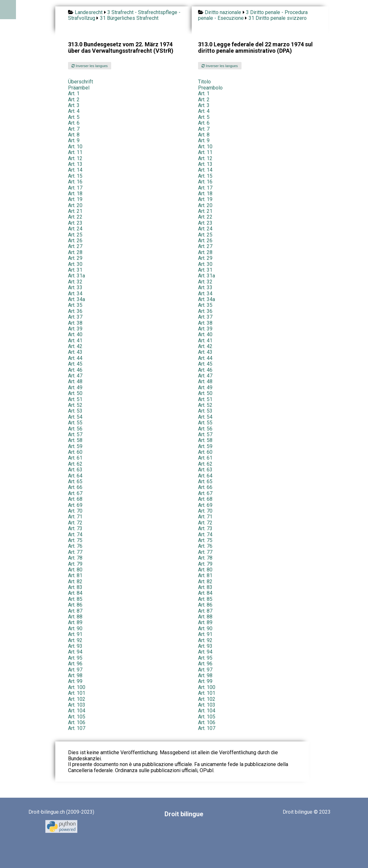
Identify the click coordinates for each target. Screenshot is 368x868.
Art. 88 (75, 617)
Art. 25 (75, 235)
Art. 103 (77, 705)
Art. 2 (74, 100)
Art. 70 (75, 511)
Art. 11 (75, 152)
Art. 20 (75, 205)
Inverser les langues (90, 66)
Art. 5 (74, 117)
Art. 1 (74, 93)
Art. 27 (75, 246)
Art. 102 (77, 699)
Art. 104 (77, 711)
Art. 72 (75, 523)
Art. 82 (75, 581)
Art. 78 (75, 558)
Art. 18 (75, 194)
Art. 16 (75, 182)
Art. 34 (75, 294)
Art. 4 (74, 111)
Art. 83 (75, 587)
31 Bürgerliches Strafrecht (129, 18)
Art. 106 (77, 722)
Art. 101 (77, 693)
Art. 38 (75, 323)
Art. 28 (75, 252)
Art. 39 (75, 329)
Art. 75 (75, 540)
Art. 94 (75, 652)
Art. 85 (75, 599)
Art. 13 (75, 164)
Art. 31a (77, 276)
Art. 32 (75, 282)
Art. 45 (75, 364)
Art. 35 (75, 305)
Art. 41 (75, 341)
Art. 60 (75, 452)
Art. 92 (75, 640)
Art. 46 (75, 370)
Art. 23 (75, 223)
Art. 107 (77, 728)
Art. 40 (75, 334)
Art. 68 (75, 499)
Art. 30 (75, 264)
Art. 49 (75, 387)
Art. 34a (77, 299)
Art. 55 (75, 423)
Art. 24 (75, 229)
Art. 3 (74, 105)
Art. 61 (75, 458)
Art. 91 (75, 634)
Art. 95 (75, 658)
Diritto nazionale (223, 12)
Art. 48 (75, 381)
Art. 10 (75, 147)
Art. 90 (75, 628)
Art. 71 (75, 517)
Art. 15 (75, 176)
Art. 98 (75, 675)
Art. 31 (75, 270)
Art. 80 (75, 570)
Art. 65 (75, 481)
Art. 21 (75, 211)
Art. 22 (75, 217)
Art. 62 (75, 464)
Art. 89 (75, 622)
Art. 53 (75, 411)
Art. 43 (75, 352)
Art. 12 (75, 158)
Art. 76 (75, 546)
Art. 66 (75, 487)
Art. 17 (75, 188)
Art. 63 (75, 470)
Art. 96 (75, 664)
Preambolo (210, 88)
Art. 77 (75, 552)
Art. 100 (77, 687)
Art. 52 (75, 405)
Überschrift (80, 82)
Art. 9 (74, 140)
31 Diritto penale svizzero (278, 18)
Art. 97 (75, 670)
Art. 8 (74, 135)
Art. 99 (75, 681)
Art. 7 (74, 129)
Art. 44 (75, 358)
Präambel (79, 88)
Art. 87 (75, 611)
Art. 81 (75, 575)
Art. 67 (75, 493)
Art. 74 (75, 535)
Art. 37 (75, 317)
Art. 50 (75, 393)
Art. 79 (75, 564)
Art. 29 (75, 258)
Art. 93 (75, 646)
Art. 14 (75, 170)
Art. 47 (75, 376)
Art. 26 (75, 240)
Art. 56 (75, 429)
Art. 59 (75, 446)
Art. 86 (75, 605)
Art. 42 (75, 346)
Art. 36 (75, 311)
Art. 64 (75, 476)
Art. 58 (75, 440)
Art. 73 (75, 528)
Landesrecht (89, 12)
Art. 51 (75, 399)
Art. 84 (75, 593)
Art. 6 (74, 123)
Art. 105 (77, 717)
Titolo (204, 82)
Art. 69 (75, 505)
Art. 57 (75, 434)
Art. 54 (75, 417)
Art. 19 (75, 199)
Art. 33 (75, 287)
